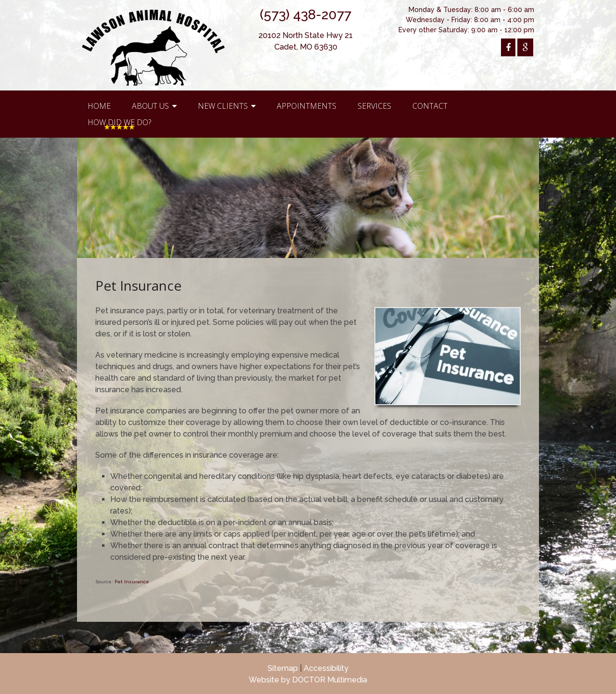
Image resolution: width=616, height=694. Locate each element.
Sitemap (283, 668)
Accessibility (326, 668)
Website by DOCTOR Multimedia (308, 680)
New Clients (223, 106)
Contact (430, 106)
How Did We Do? (119, 122)
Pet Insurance (132, 582)
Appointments (307, 106)
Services (374, 106)
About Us (150, 106)
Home (99, 106)
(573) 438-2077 (306, 15)
